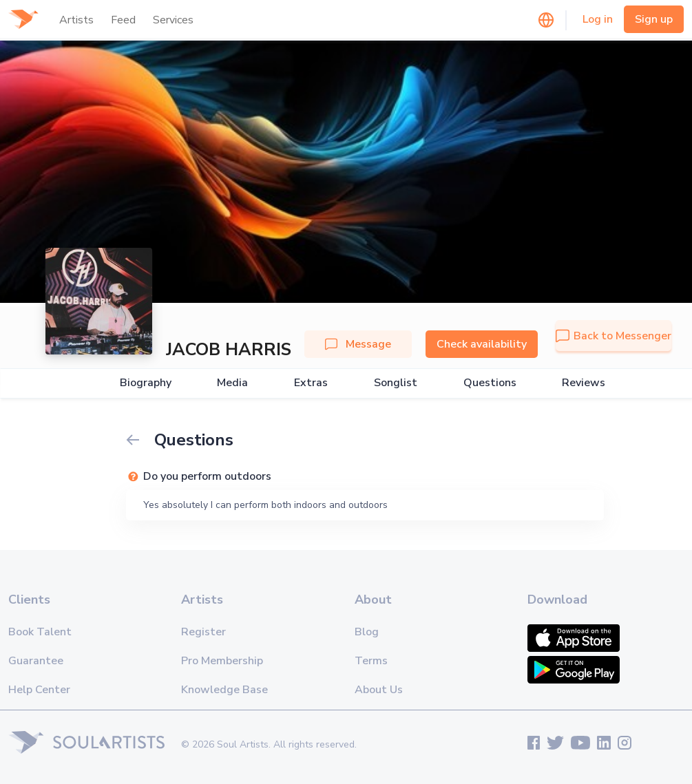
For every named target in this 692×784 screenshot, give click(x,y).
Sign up (654, 19)
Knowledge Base (224, 690)
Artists (76, 20)
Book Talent (40, 632)
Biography (146, 383)
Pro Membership (222, 661)
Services (173, 20)
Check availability (482, 344)
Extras (311, 383)
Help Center (39, 690)
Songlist (396, 383)
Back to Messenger (614, 336)
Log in (598, 19)
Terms (371, 661)
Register (203, 632)
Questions (490, 383)
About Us (379, 690)
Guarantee (36, 661)
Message (358, 344)
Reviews (584, 383)
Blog (367, 632)
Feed (123, 20)
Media (232, 383)
